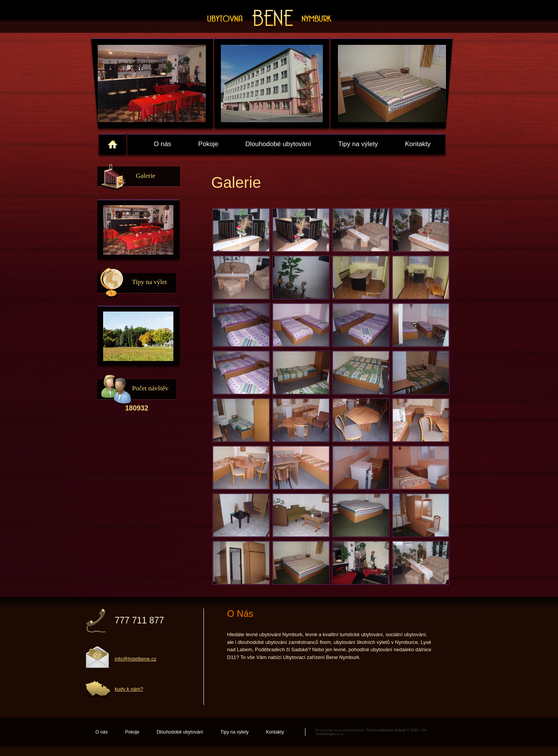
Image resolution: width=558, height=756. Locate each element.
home (113, 144)
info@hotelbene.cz (136, 659)
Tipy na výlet (149, 282)
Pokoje (208, 144)
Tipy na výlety (358, 144)
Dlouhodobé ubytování (278, 144)
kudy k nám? (129, 689)
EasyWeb (358, 730)
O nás (162, 144)
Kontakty (418, 144)
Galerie (146, 176)
